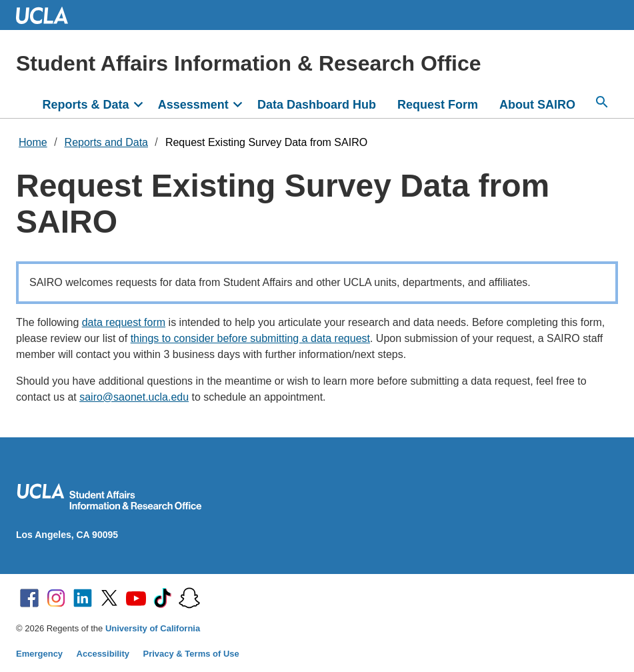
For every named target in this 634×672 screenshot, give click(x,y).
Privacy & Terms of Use (191, 654)
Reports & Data (85, 105)
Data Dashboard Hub (317, 105)
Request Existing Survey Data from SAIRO (266, 142)
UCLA (48, 15)
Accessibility (103, 654)
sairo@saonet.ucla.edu (134, 397)
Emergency (39, 654)
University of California (153, 628)
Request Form (438, 105)
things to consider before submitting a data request (250, 338)
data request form (124, 322)
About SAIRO (537, 105)
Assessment (193, 105)
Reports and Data (106, 142)
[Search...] (602, 102)
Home (33, 142)
